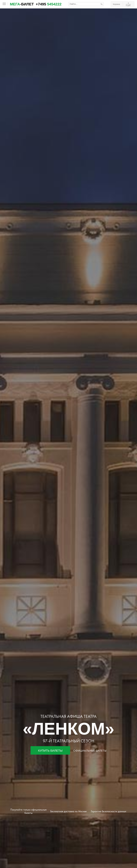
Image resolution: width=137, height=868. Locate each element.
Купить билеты (50, 751)
